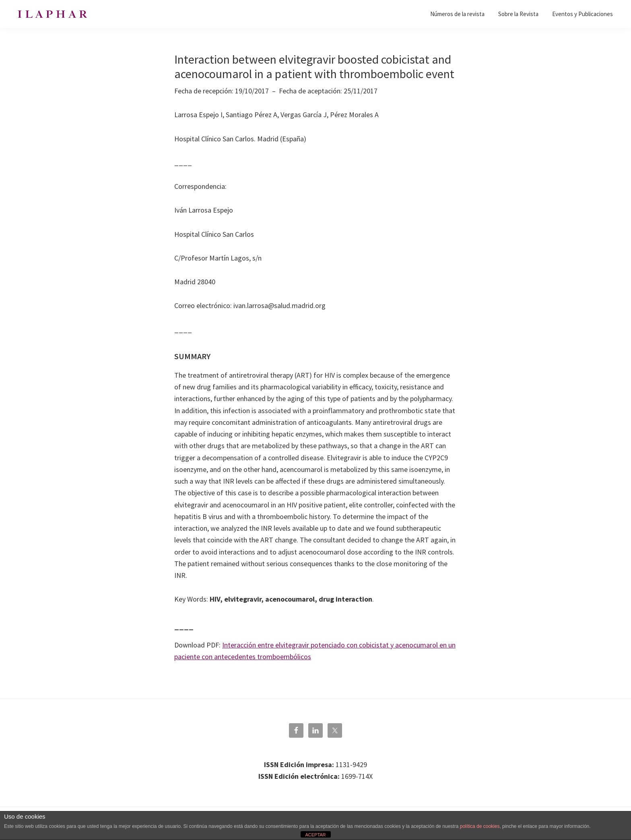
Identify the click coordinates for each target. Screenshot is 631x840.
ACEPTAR (315, 835)
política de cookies (480, 826)
